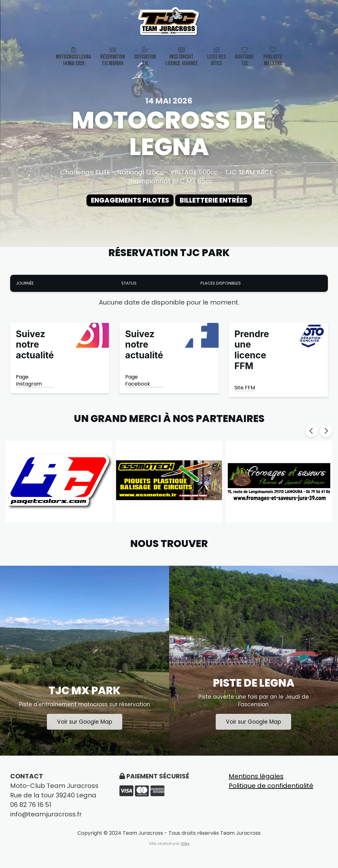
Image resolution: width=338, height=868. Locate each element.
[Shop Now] (60, 360)
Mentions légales (256, 782)
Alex (185, 849)
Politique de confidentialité (271, 791)
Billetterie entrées (221, 201)
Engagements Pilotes (123, 201)
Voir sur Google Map (84, 727)
